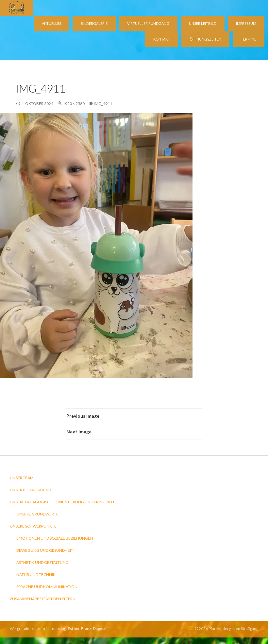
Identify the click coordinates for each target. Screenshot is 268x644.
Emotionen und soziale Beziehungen (55, 538)
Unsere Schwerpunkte (33, 526)
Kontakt (162, 39)
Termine (249, 39)
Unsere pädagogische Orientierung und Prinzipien (62, 502)
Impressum (246, 23)
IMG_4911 (103, 104)
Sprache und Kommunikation (47, 587)
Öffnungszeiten (205, 39)
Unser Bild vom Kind (30, 490)
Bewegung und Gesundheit (45, 550)
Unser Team (22, 478)
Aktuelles (51, 23)
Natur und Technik (36, 574)
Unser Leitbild (203, 23)
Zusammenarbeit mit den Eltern (43, 599)
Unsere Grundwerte (37, 514)
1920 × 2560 (74, 104)
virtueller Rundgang (148, 23)
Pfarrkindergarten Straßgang (233, 628)
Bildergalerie (94, 23)
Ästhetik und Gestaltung (42, 562)
